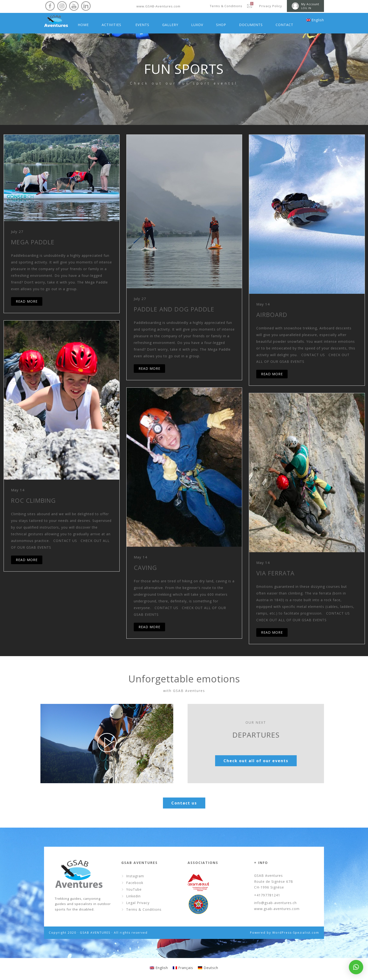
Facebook (135, 883)
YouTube (134, 889)
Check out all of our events (256, 761)
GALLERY (170, 25)
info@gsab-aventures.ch (275, 903)
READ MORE (27, 301)
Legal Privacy (138, 903)
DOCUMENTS (251, 25)
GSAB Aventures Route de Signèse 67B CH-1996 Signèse (274, 881)
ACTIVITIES (112, 25)
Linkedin (133, 896)
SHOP (221, 25)
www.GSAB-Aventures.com (158, 6)
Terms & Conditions (226, 6)
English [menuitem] (162, 968)
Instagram (135, 876)
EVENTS (142, 25)
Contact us (184, 803)
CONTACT (284, 25)
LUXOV (197, 25)
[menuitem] (315, 20)
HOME (83, 25)
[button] (356, 967)
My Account (310, 4)
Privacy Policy (271, 6)
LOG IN (306, 8)
